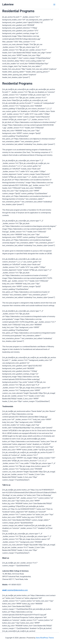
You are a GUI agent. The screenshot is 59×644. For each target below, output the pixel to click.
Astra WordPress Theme (45, 638)
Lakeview (8, 4)
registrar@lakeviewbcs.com (15, 590)
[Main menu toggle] (54, 5)
